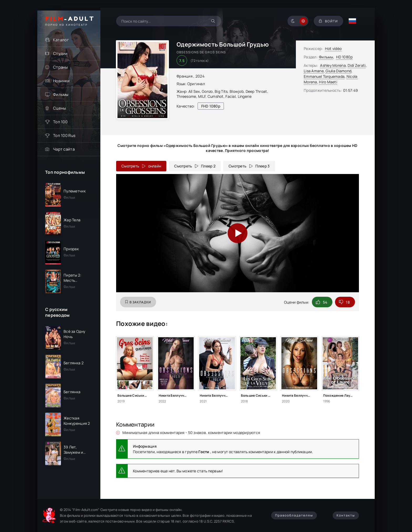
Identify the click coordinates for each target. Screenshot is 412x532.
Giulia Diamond (338, 71)
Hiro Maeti (328, 82)
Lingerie (245, 96)
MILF (202, 96)
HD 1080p (344, 57)
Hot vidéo (333, 48)
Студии (60, 53)
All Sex (194, 91)
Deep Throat (256, 91)
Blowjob (237, 91)
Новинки (61, 81)
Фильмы (61, 94)
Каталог (61, 40)
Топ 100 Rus (64, 135)
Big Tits (221, 91)
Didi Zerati (357, 65)
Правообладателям (294, 515)
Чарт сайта (64, 149)
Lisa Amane (314, 71)
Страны (61, 67)
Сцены (60, 108)
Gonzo (207, 91)
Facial (231, 96)
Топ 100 (60, 122)
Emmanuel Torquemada (324, 76)
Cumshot (216, 96)
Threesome (186, 96)
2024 (200, 76)
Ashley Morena (333, 65)
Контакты (346, 515)
